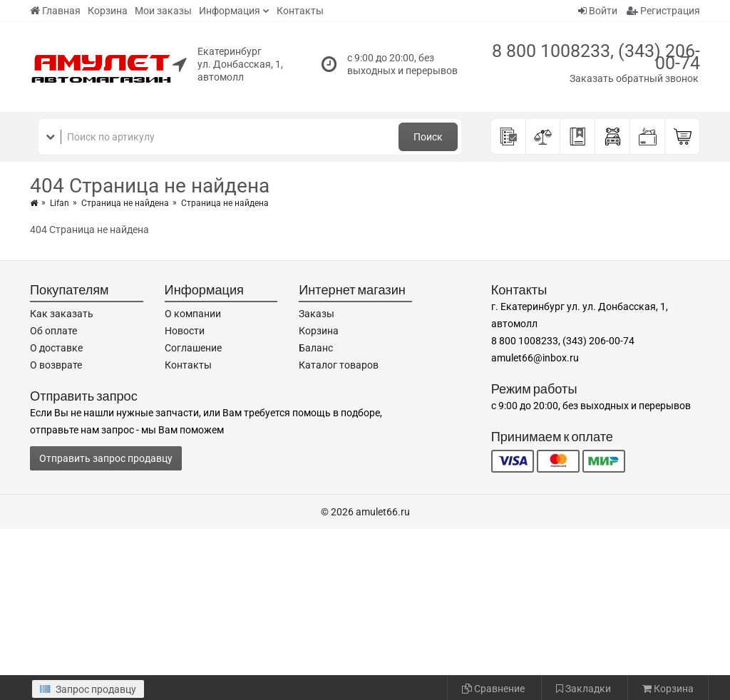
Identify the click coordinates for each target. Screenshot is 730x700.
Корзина (108, 11)
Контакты (300, 11)
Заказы (317, 314)
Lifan (60, 203)
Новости (185, 331)
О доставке (56, 348)
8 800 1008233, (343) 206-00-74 (596, 57)
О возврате (56, 365)
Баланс (316, 348)
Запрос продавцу (88, 689)
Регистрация (663, 11)
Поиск (428, 137)
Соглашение (193, 348)
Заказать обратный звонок (634, 78)
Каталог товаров (339, 365)
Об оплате (53, 331)
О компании (193, 314)
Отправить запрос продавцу (106, 458)
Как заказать (62, 314)
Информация (230, 11)
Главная (55, 11)
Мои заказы (163, 11)
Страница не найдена (125, 203)
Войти (598, 11)
